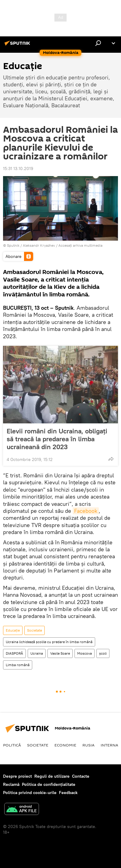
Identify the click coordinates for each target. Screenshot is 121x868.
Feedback (68, 793)
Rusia (88, 745)
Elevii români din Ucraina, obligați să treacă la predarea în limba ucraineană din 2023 (57, 439)
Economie (65, 745)
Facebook (86, 511)
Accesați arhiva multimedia (80, 245)
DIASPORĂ (14, 653)
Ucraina (37, 653)
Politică (12, 745)
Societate (35, 630)
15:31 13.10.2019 (18, 169)
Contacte (81, 776)
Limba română (18, 665)
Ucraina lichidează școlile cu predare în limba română (49, 642)
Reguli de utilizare (52, 776)
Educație (13, 630)
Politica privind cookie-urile (30, 793)
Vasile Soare (60, 653)
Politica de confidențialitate (49, 784)
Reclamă (11, 784)
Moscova (85, 653)
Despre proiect (17, 776)
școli (103, 653)
